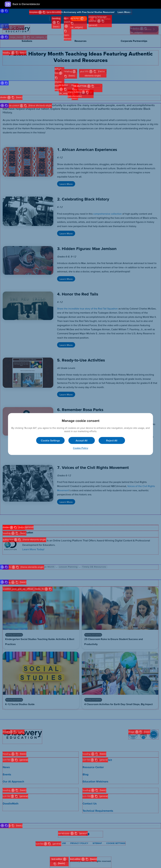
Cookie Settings (50, 440)
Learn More (124, 12)
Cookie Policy (81, 448)
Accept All (82, 440)
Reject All (112, 440)
